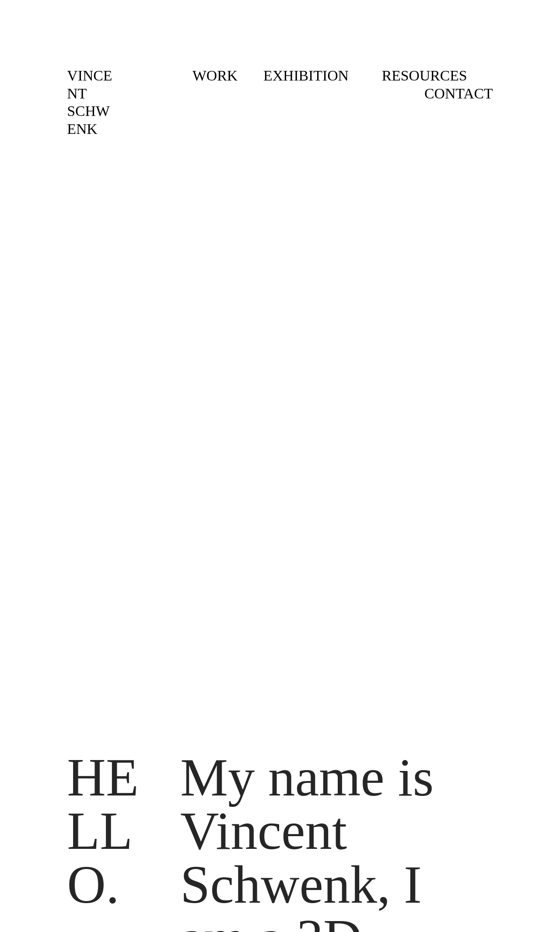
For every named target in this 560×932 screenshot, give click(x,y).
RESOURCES (425, 75)
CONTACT (459, 93)
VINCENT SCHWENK (89, 102)
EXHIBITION (308, 75)
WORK (215, 75)
